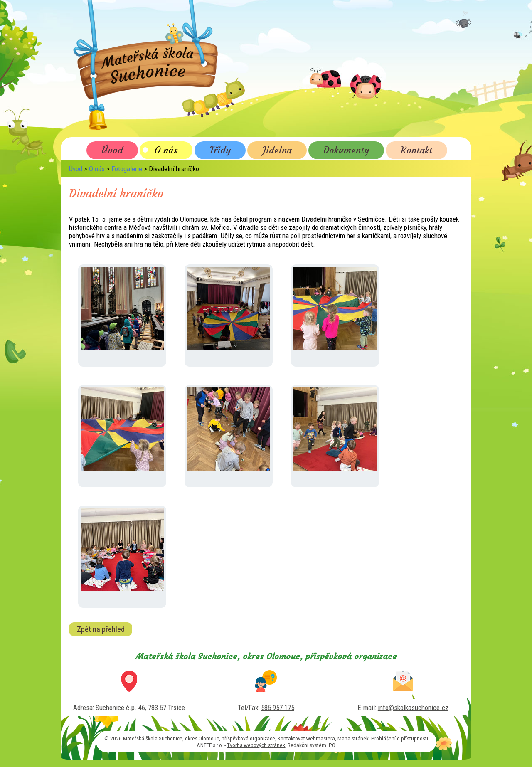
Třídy (220, 150)
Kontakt (416, 150)
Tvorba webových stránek (256, 745)
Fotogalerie (127, 169)
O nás (166, 150)
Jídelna (277, 150)
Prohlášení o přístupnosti (400, 738)
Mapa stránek (353, 738)
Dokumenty (346, 150)
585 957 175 (278, 708)
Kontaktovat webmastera (306, 738)
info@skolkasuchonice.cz (413, 708)
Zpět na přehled (101, 629)
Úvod (112, 150)
